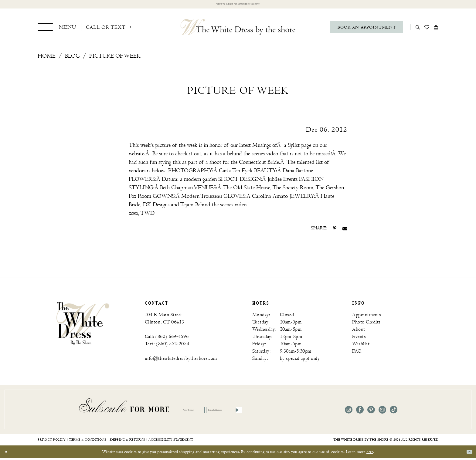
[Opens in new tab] (236, 173)
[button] (57, 29)
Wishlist (361, 346)
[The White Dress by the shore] (238, 29)
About (359, 332)
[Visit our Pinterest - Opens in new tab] (371, 412)
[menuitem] (57, 29)
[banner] (83, 325)
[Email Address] (270, 412)
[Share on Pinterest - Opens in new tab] (335, 231)
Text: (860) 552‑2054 (167, 346)
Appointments (367, 317)
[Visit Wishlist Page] (427, 29)
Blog (72, 58)
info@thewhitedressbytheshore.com (181, 361)
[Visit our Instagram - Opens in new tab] (349, 412)
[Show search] (418, 29)
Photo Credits (366, 325)
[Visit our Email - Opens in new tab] (382, 412)
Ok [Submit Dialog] (466, 454)
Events (359, 339)
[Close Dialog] (9, 454)
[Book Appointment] (366, 29)
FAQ (357, 354)
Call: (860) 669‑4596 (167, 339)
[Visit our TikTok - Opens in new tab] (394, 412)
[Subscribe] (301, 412)
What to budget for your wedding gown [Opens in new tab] (238, 5)
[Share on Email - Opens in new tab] (345, 231)
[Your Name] (205, 412)
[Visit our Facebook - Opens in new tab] (360, 412)
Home (47, 58)
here (370, 454)
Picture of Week (115, 58)
